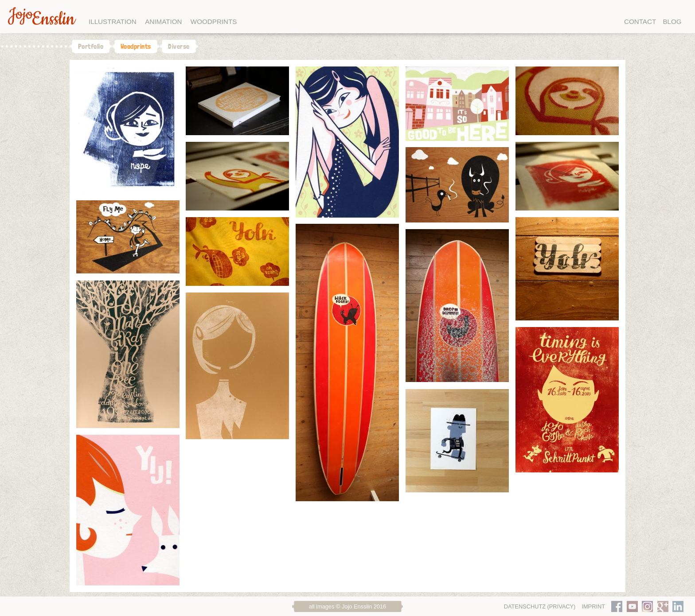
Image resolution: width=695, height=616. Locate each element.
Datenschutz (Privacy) (540, 606)
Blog (672, 21)
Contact (640, 21)
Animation (163, 21)
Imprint (593, 606)
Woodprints (214, 21)
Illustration (113, 21)
